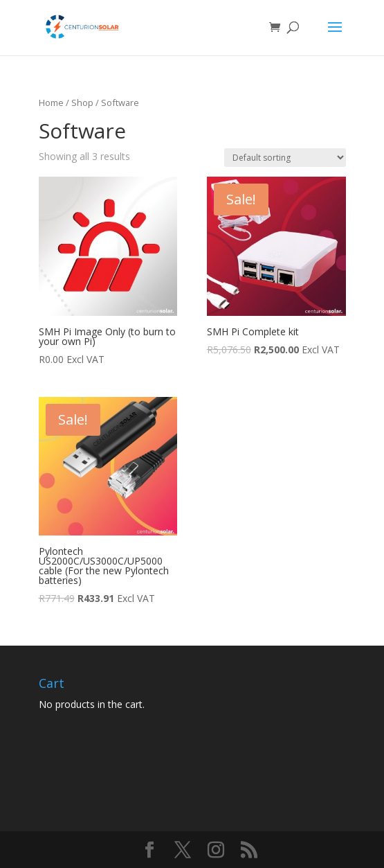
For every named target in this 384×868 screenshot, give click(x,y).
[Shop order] (285, 158)
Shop (82, 103)
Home (51, 103)
